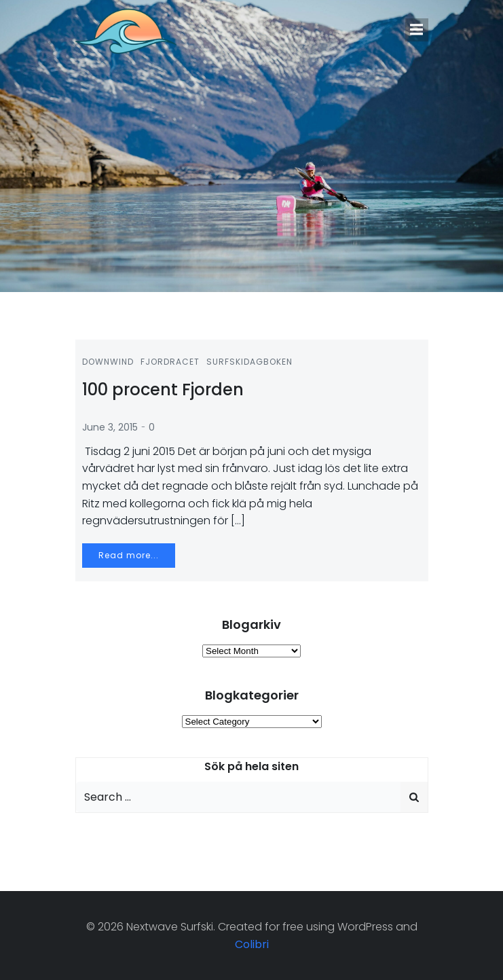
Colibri (252, 944)
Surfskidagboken (249, 362)
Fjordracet (170, 362)
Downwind (108, 362)
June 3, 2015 (110, 427)
